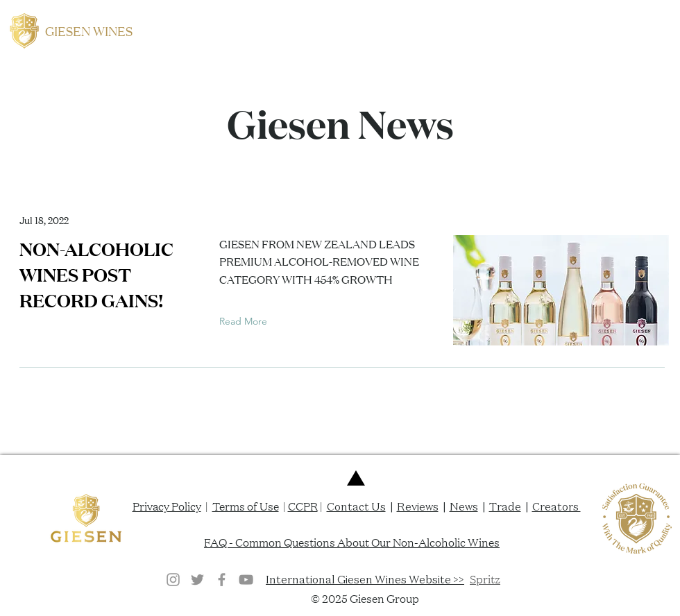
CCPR (303, 506)
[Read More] (246, 322)
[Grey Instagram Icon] (173, 580)
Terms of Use (246, 506)
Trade (505, 506)
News (464, 506)
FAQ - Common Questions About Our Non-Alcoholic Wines (352, 542)
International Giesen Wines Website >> (365, 579)
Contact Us (356, 506)
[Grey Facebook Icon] (222, 580)
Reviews (418, 506)
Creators (556, 506)
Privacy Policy (167, 506)
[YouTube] (246, 580)
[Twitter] (197, 580)
